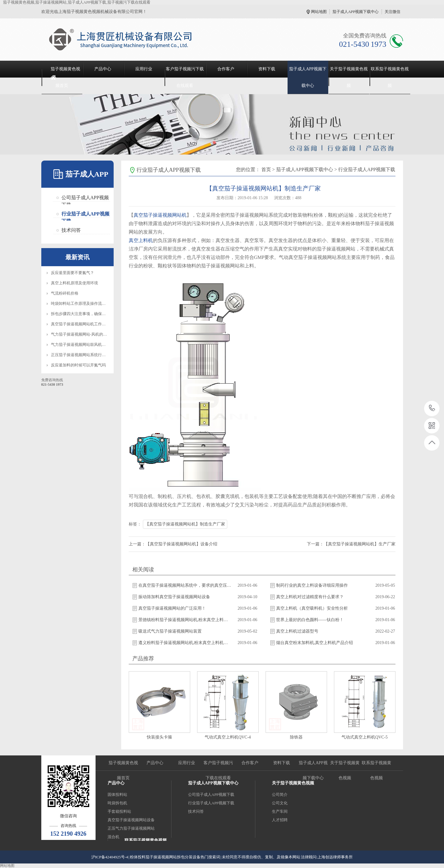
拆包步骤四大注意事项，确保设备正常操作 (88, 314)
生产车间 (280, 811)
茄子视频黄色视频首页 (65, 77)
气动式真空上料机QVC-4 (228, 737)
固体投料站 (117, 795)
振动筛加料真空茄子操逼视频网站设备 (174, 597)
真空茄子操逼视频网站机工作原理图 (82, 324)
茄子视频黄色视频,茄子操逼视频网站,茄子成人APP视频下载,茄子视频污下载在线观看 (77, 2)
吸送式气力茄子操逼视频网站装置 (170, 631)
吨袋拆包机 (117, 803)
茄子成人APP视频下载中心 (356, 12)
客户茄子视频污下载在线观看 (185, 77)
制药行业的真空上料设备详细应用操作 (312, 585)
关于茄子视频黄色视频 (349, 77)
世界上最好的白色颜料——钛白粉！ (310, 620)
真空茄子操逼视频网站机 (160, 215)
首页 (266, 169)
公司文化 (280, 803)
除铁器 (296, 737)
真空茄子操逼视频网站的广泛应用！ (172, 608)
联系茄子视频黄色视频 (390, 77)
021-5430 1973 (432, 408)
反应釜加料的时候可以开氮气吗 (78, 365)
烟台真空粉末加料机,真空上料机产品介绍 (315, 643)
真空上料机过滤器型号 (297, 631)
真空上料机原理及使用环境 (74, 283)
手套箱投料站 (119, 811)
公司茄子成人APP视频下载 (85, 198)
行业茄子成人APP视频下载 (85, 215)
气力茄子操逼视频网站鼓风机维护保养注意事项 (92, 345)
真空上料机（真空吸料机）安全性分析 (312, 608)
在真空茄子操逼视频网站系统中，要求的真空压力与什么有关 (185, 585)
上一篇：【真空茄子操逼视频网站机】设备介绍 (173, 544)
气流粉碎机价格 (65, 293)
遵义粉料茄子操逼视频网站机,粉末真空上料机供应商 (185, 643)
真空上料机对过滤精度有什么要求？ (310, 597)
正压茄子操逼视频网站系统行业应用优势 (86, 355)
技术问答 (71, 230)
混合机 (113, 837)
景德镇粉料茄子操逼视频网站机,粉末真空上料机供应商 (185, 620)
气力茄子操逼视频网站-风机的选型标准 (85, 334)
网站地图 (319, 12)
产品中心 (103, 69)
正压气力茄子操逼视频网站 (131, 828)
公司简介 (280, 795)
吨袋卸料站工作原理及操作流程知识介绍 (86, 303)
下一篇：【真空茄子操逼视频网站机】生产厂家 (351, 544)
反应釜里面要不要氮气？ (72, 273)
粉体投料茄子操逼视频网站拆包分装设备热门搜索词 (175, 857)
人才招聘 (280, 820)
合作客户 (226, 69)
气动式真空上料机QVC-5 (365, 737)
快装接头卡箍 (159, 737)
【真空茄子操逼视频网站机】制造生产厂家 (185, 524)
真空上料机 (141, 240)
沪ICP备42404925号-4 (110, 857)
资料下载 (267, 69)
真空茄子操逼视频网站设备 (131, 820)
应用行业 (144, 69)
